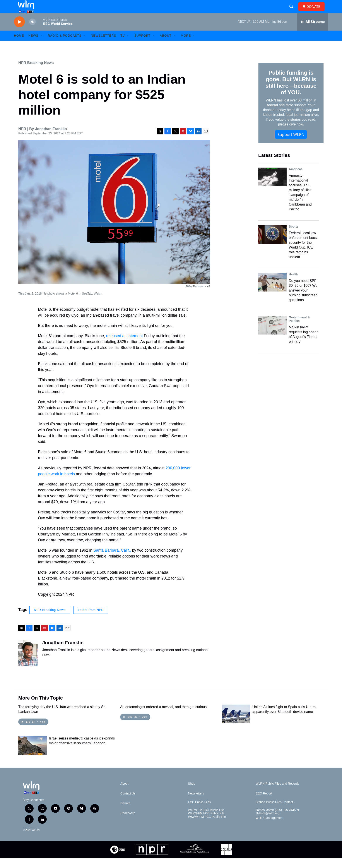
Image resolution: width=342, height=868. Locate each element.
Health (293, 284)
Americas (296, 179)
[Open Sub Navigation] (42, 45)
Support (142, 45)
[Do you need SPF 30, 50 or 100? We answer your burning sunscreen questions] (272, 292)
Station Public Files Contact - (275, 812)
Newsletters (103, 45)
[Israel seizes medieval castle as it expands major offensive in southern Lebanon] (32, 755)
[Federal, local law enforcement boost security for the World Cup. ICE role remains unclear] (272, 244)
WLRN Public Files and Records (277, 793)
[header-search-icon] (293, 12)
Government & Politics (299, 329)
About (166, 45)
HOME (19, 45)
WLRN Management (269, 828)
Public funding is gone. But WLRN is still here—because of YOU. (291, 92)
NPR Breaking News (36, 73)
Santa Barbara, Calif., (112, 560)
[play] (19, 32)
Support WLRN (291, 144)
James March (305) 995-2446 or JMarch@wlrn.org (277, 822)
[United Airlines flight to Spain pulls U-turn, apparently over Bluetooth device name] (236, 724)
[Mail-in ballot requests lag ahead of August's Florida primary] (272, 335)
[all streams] (312, 32)
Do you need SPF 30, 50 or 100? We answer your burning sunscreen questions (303, 300)
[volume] (32, 32)
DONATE (316, 11)
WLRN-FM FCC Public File (206, 823)
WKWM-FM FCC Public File (207, 827)
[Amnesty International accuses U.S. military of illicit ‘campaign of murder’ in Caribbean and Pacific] (272, 187)
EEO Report (264, 803)
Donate (125, 813)
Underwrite (128, 823)
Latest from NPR (91, 620)
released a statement (125, 346)
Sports (294, 236)
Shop (192, 793)
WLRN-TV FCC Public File (206, 820)
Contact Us (128, 803)
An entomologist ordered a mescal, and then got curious (163, 717)
